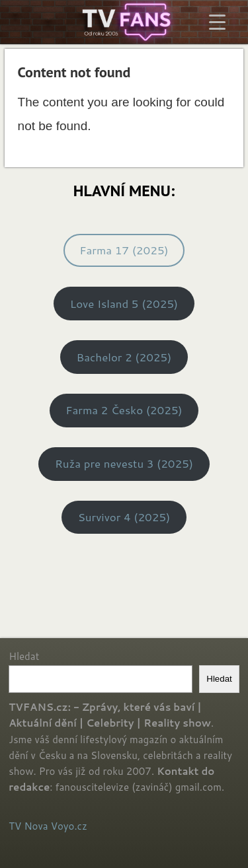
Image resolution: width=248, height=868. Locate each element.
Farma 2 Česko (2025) (124, 410)
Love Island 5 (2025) (124, 304)
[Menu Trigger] (217, 21)
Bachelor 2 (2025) (124, 357)
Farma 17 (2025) (124, 250)
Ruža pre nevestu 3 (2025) (124, 463)
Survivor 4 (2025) (124, 517)
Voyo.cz (69, 826)
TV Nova (28, 826)
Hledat (24, 656)
